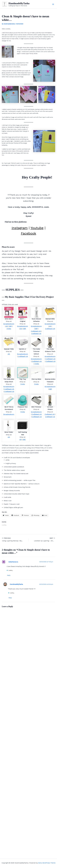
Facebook (28, 234)
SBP (10, 327)
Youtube (37, 228)
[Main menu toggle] (53, 4)
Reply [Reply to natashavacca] (9, 576)
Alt (7, 327)
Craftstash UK (36, 332)
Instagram (20, 228)
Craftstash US (36, 334)
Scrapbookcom (9, 324)
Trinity (9, 329)
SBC (24, 440)
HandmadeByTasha (21, 3)
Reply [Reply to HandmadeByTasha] (11, 598)
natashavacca (13, 562)
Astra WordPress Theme (47, 863)
